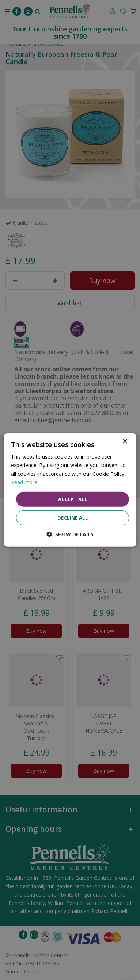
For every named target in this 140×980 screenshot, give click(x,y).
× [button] (124, 442)
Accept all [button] (73, 499)
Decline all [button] (73, 518)
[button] (70, 534)
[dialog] (70, 490)
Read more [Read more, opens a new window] (24, 482)
